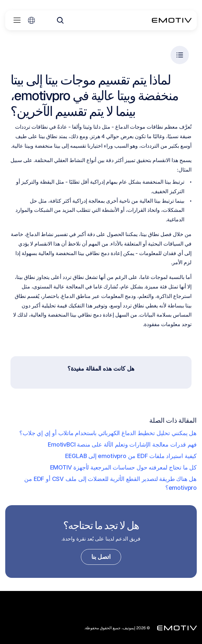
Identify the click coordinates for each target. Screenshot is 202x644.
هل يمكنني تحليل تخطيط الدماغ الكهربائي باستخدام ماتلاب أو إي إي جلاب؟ (108, 433)
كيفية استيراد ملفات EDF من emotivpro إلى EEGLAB (131, 456)
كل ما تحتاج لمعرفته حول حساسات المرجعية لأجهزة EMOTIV (123, 467)
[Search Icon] (60, 20)
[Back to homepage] (172, 20)
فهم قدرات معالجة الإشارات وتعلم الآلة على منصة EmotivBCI (122, 444)
